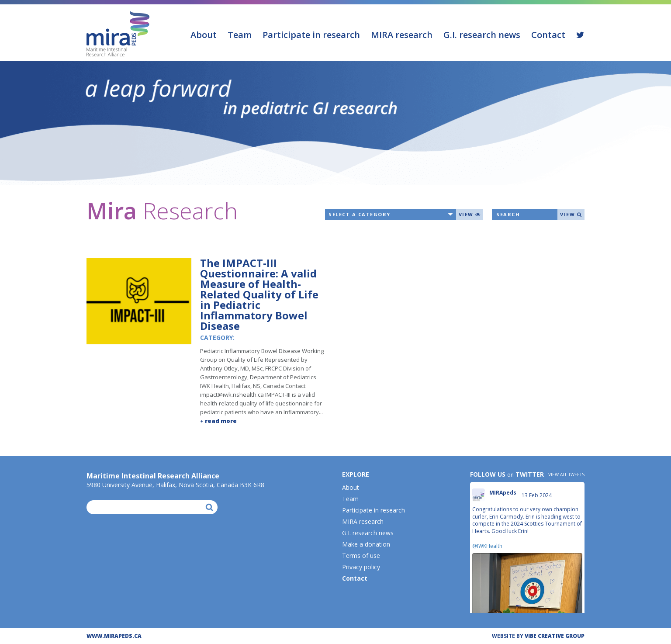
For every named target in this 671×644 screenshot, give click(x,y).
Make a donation (366, 544)
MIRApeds (503, 493)
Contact (548, 35)
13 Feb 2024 (537, 495)
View (470, 214)
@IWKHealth (487, 546)
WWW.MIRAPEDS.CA (114, 636)
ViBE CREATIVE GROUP (555, 636)
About (204, 35)
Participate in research (311, 35)
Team (240, 35)
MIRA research (402, 35)
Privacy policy (361, 567)
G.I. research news (482, 35)
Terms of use (361, 556)
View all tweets (566, 474)
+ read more (218, 421)
